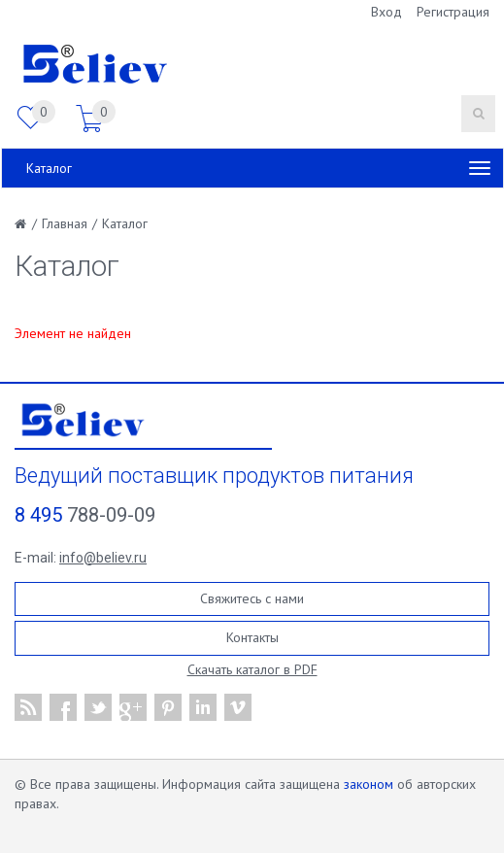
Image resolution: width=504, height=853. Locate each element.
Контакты (252, 637)
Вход (386, 12)
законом (369, 784)
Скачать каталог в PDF (252, 669)
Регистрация (453, 12)
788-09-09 (85, 515)
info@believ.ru (103, 558)
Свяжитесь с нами (252, 598)
